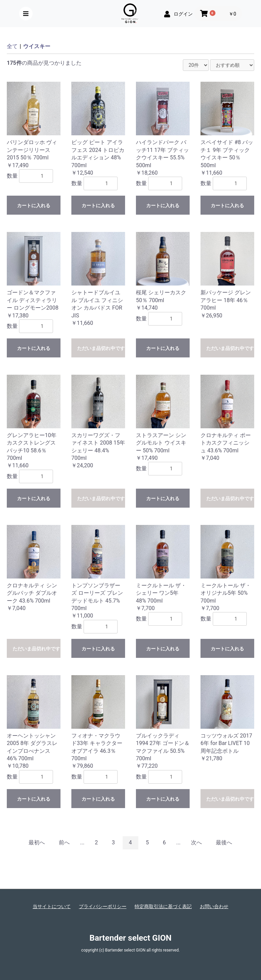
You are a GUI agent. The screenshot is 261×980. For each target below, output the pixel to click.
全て (12, 46)
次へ (196, 842)
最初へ (37, 842)
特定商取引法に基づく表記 (163, 906)
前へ (64, 842)
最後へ (224, 842)
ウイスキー (37, 46)
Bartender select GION (130, 938)
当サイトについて (52, 906)
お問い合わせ (214, 906)
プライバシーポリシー (103, 906)
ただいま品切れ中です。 (101, 348)
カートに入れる (34, 205)
